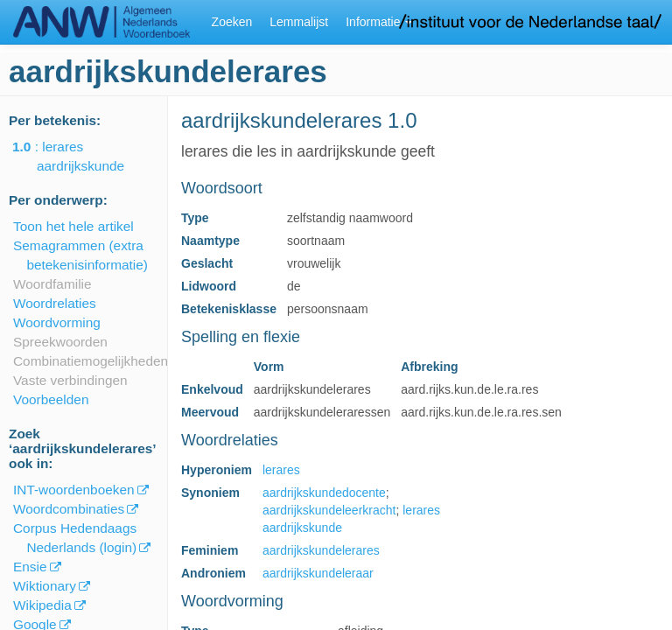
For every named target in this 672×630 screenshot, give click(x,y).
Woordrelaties (55, 303)
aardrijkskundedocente (324, 493)
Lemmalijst (299, 22)
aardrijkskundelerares (321, 550)
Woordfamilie (52, 284)
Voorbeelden (51, 399)
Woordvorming (57, 322)
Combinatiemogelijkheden (91, 361)
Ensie (30, 567)
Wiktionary (45, 586)
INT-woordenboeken (74, 490)
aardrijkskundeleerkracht (329, 510)
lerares (281, 470)
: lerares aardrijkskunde (80, 156)
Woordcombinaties (69, 509)
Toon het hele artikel (73, 226)
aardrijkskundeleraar (318, 573)
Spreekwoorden (60, 342)
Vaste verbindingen (70, 380)
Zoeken (232, 22)
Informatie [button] (379, 22)
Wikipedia (42, 605)
